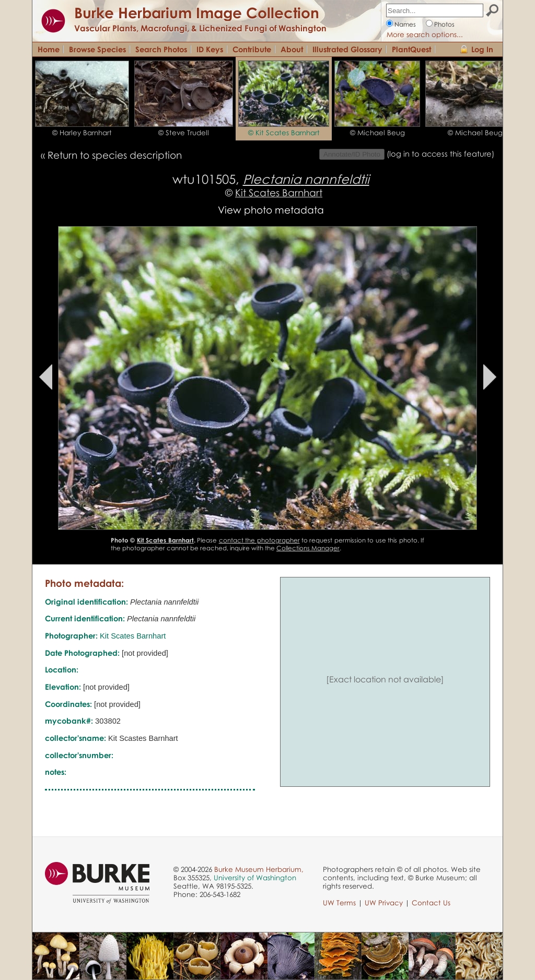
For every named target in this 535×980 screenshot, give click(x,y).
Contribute (252, 49)
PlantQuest (411, 49)
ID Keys (210, 49)
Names (405, 24)
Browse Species (97, 49)
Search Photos (161, 49)
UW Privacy (384, 903)
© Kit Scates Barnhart (284, 133)
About (292, 49)
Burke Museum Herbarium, (259, 869)
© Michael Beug (377, 133)
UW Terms (339, 903)
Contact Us (431, 903)
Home (49, 49)
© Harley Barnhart (82, 133)
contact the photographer (259, 540)
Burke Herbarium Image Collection (197, 13)
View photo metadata (271, 210)
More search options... (425, 34)
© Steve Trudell (184, 133)
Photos (444, 24)
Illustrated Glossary (347, 49)
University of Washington (255, 878)
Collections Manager (308, 548)
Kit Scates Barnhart (279, 192)
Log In (482, 49)
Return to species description (115, 155)
